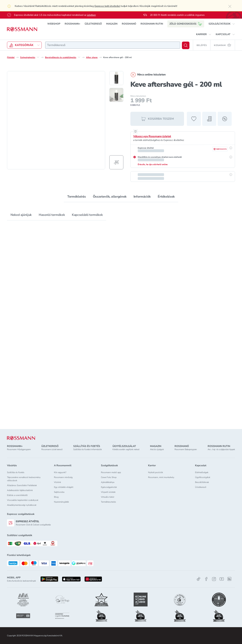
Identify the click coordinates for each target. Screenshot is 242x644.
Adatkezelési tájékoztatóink (20, 490)
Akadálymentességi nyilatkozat (22, 505)
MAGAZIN (112, 24)
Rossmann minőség (63, 477)
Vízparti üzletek (108, 492)
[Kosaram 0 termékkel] (223, 45)
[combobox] (113, 45)
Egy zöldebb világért (64, 487)
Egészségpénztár (109, 487)
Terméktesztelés (108, 502)
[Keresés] (186, 45)
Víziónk (57, 482)
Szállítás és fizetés (16, 472)
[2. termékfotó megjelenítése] (116, 95)
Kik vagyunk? (60, 472)
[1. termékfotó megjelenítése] (116, 78)
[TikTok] (199, 579)
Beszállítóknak (202, 482)
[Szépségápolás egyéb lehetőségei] (38, 57)
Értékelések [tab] (166, 197)
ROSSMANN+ (72, 24)
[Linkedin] (229, 579)
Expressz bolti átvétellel (107, 6)
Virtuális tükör (108, 497)
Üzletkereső (201, 487)
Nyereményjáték (61, 502)
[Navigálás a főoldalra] (22, 29)
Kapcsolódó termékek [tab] (87, 215)
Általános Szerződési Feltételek (22, 485)
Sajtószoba (59, 492)
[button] (222, 24)
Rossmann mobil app (111, 472)
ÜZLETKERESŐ (93, 24)
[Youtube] (222, 579)
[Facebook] (206, 579)
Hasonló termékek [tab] (52, 215)
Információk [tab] (142, 197)
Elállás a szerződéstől (17, 495)
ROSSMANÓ (129, 24)
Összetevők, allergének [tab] (110, 197)
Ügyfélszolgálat (203, 477)
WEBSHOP (54, 24)
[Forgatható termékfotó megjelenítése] (116, 162)
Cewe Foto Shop (109, 477)
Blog (56, 497)
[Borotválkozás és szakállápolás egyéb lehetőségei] (79, 57)
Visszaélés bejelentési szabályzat (23, 500)
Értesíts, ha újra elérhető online (153, 164)
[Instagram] (214, 579)
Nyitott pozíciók (156, 472)
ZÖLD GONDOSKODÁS (186, 24)
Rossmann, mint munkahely (161, 477)
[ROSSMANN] (21, 438)
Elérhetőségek (202, 472)
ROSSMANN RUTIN (152, 24)
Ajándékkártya (108, 482)
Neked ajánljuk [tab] (21, 215)
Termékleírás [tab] (77, 197)
